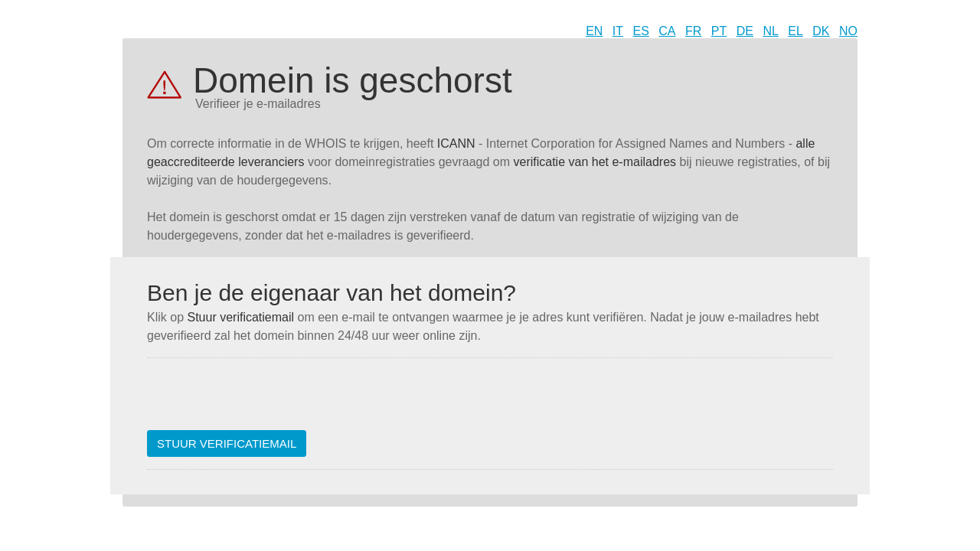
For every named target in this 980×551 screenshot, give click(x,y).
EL (795, 31)
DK (821, 31)
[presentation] (263, 400)
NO (848, 31)
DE (745, 31)
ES (641, 31)
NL (770, 31)
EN (594, 31)
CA (667, 31)
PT (719, 31)
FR (693, 31)
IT (618, 31)
